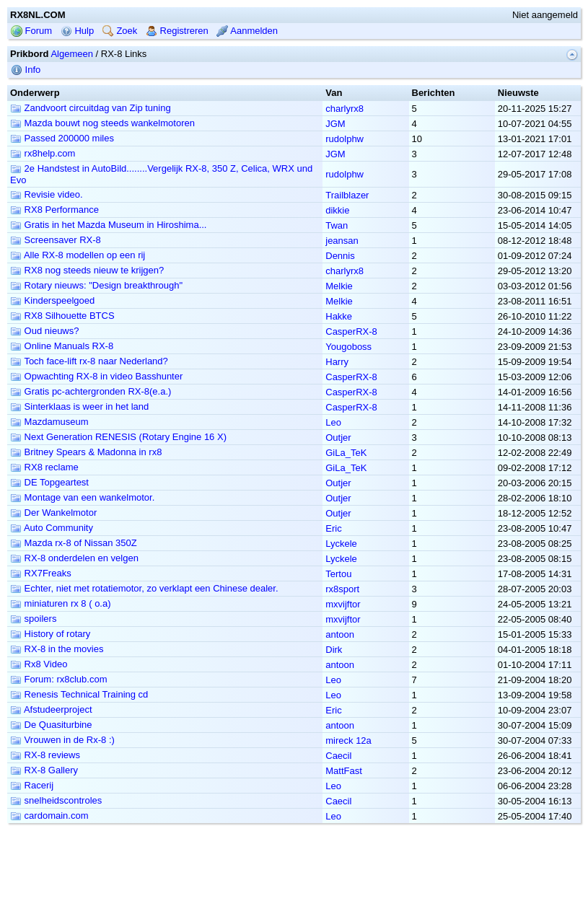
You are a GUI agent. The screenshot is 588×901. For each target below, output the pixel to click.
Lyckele (341, 544)
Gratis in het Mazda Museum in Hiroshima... (108, 225)
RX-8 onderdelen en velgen (74, 558)
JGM (335, 124)
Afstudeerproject (51, 709)
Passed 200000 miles (62, 138)
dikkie (337, 210)
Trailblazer (347, 195)
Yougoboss (348, 347)
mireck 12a (348, 740)
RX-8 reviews (45, 755)
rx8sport (342, 589)
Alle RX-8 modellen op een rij (78, 255)
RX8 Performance (54, 210)
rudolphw (345, 139)
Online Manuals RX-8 (62, 346)
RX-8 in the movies (57, 649)
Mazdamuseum (49, 422)
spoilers (33, 619)
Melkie (339, 286)
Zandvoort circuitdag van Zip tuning (91, 108)
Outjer (338, 438)
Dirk (334, 650)
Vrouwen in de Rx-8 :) (62, 740)
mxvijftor (343, 604)
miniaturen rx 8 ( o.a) (61, 603)
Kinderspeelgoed (52, 300)
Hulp (77, 31)
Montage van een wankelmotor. (82, 497)
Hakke (339, 316)
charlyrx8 (345, 109)
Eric (333, 528)
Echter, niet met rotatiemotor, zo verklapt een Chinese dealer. (144, 588)
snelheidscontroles (56, 800)
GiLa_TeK (346, 453)
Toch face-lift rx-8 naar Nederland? (89, 361)
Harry (337, 362)
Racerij (32, 785)
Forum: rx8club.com (58, 679)
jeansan (342, 241)
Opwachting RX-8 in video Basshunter (96, 376)
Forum (31, 31)
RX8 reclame (44, 467)
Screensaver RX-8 (56, 240)
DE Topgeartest (49, 482)
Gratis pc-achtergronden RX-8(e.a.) (91, 391)
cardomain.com (49, 816)
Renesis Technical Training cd (79, 694)
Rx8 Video (39, 664)
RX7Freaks (41, 573)
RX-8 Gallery (44, 770)
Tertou (338, 574)
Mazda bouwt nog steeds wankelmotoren (102, 123)
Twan (337, 225)
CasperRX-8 (351, 331)
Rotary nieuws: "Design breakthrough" (96, 285)
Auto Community (52, 528)
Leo (333, 422)
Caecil (338, 756)
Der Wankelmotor (53, 513)
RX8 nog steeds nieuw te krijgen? (87, 270)
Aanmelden (247, 31)
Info (26, 70)
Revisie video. (47, 194)
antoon (340, 634)
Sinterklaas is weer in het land (79, 406)
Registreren (177, 31)
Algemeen (72, 54)
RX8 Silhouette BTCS (62, 316)
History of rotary (50, 634)
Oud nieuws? (45, 331)
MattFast (344, 771)
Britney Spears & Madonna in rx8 (86, 452)
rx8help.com (43, 153)
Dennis (340, 256)
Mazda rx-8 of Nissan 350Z (74, 543)
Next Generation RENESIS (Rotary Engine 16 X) (118, 437)
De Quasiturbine (51, 725)
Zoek (120, 31)
